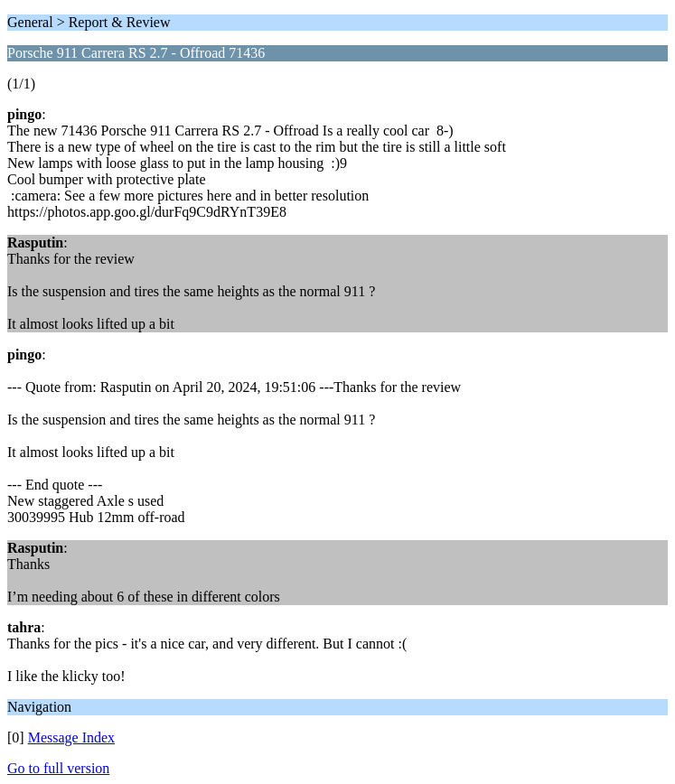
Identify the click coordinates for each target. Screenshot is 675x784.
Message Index (71, 737)
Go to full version (58, 768)
